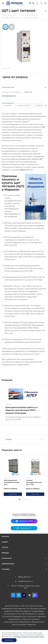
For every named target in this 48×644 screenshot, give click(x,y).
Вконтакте (13, 608)
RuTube (24, 608)
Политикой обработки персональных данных (29, 637)
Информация (8, 577)
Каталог (6, 550)
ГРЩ (43, 127)
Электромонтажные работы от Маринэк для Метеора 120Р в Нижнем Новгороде (22, 410)
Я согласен (9, 640)
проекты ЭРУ (37, 159)
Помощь (6, 582)
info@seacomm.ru (25, 170)
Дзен (29, 608)
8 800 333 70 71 (25, 590)
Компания (7, 571)
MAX (35, 608)
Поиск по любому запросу (24, 528)
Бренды (5, 566)
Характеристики (23, 106)
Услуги (5, 560)
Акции (5, 555)
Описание (8, 106)
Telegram (19, 608)
